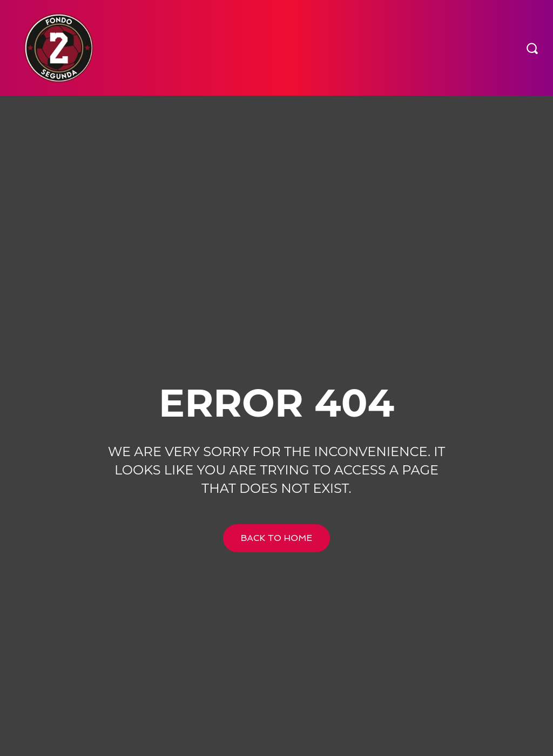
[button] (532, 48)
